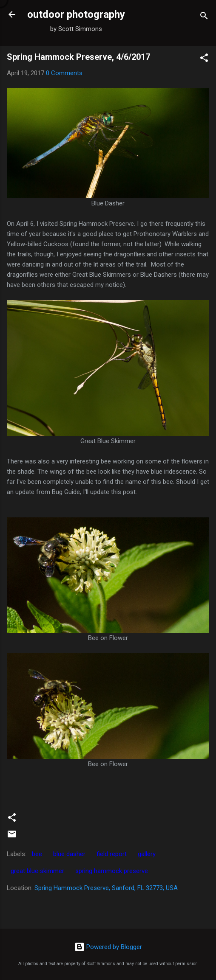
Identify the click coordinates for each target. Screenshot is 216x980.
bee (37, 854)
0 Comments (64, 73)
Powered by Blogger (108, 947)
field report (112, 854)
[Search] (204, 17)
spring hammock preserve (112, 871)
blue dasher (69, 854)
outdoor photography (76, 14)
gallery (147, 854)
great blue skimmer (37, 871)
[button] (204, 59)
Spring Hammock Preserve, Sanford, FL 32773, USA (106, 888)
